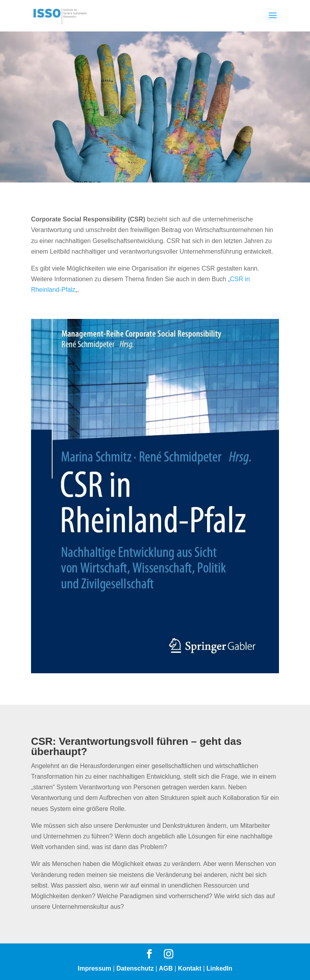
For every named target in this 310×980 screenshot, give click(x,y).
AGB (166, 968)
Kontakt (190, 968)
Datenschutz (135, 968)
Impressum (94, 968)
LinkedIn (220, 968)
